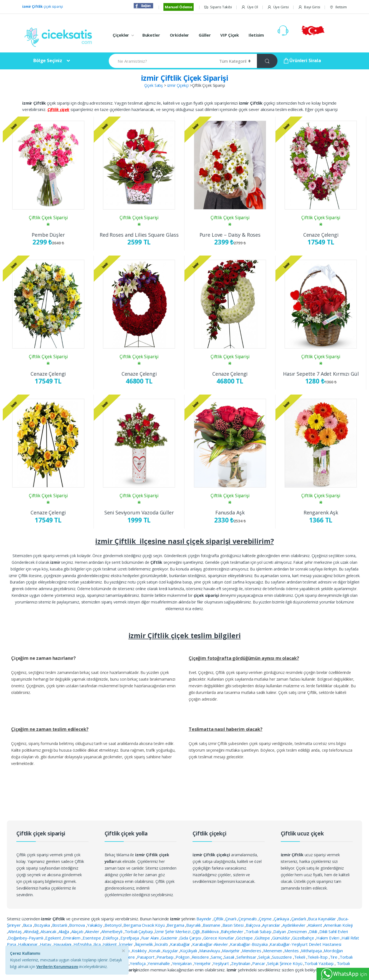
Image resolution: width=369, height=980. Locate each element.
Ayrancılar (272, 925)
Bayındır (204, 919)
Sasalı (230, 957)
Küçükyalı (189, 951)
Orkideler (180, 35)
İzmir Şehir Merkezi (173, 931)
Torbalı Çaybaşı (139, 931)
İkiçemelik (144, 944)
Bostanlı (60, 925)
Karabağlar (181, 944)
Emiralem (72, 938)
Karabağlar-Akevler (211, 944)
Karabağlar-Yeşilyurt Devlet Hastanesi (305, 944)
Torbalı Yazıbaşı (319, 963)
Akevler (93, 931)
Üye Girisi (278, 7)
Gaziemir (170, 938)
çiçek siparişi (43, 7)
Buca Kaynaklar (323, 919)
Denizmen (298, 931)
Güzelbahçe (304, 938)
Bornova (78, 925)
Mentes (292, 951)
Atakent (315, 925)
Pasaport (146, 957)
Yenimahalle (159, 963)
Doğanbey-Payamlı (26, 938)
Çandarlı (299, 919)
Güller (205, 35)
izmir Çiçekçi (178, 85)
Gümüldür (282, 938)
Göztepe (245, 938)
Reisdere (201, 957)
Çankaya (282, 919)
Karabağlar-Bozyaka (249, 944)
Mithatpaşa (312, 951)
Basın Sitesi (234, 925)
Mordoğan (333, 951)
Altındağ (32, 931)
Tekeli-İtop (318, 957)
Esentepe (92, 938)
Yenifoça (138, 963)
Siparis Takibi (218, 7)
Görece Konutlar (219, 938)
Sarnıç (217, 957)
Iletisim (338, 7)
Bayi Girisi (309, 7)
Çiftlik (219, 919)
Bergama (176, 925)
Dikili (314, 931)
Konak (155, 951)
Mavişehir (231, 951)
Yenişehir (203, 963)
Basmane (212, 925)
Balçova (254, 925)
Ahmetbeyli (112, 931)
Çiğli (197, 931)
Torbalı (346, 957)
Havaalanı (63, 944)
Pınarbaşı (165, 957)
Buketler (151, 35)
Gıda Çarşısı (191, 938)
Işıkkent (110, 944)
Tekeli (300, 957)
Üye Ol (250, 7)
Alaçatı (78, 931)
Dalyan (280, 931)
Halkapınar (28, 944)
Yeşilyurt (221, 963)
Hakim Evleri (328, 938)
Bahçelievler (233, 931)
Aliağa (64, 931)
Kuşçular (171, 951)
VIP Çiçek (230, 35)
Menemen (273, 951)
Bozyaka (43, 925)
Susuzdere (282, 957)
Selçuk (265, 957)
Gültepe (263, 938)
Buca (28, 925)
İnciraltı (162, 944)
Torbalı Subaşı (259, 931)
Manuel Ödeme (179, 7)
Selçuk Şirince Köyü (285, 963)
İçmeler (127, 944)
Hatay (46, 944)
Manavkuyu (210, 951)
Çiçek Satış (154, 85)
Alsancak (49, 931)
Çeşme (266, 919)
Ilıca (98, 944)
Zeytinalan (241, 963)
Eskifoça (111, 938)
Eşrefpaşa (130, 938)
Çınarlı (231, 919)
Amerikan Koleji (338, 925)
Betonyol (114, 925)
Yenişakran (182, 963)
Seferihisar (247, 957)
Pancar (259, 963)
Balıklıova (211, 931)
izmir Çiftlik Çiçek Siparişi (184, 78)
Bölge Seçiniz (48, 60)
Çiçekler (121, 35)
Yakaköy (95, 925)
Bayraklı (194, 925)
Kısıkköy (140, 951)
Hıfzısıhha (83, 944)
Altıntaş (15, 931)
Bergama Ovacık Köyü (145, 925)
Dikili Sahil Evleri (334, 931)
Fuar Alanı (151, 938)
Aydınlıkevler (295, 925)
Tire (334, 957)
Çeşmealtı (248, 919)
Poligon (183, 957)
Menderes (252, 951)
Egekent (54, 938)
